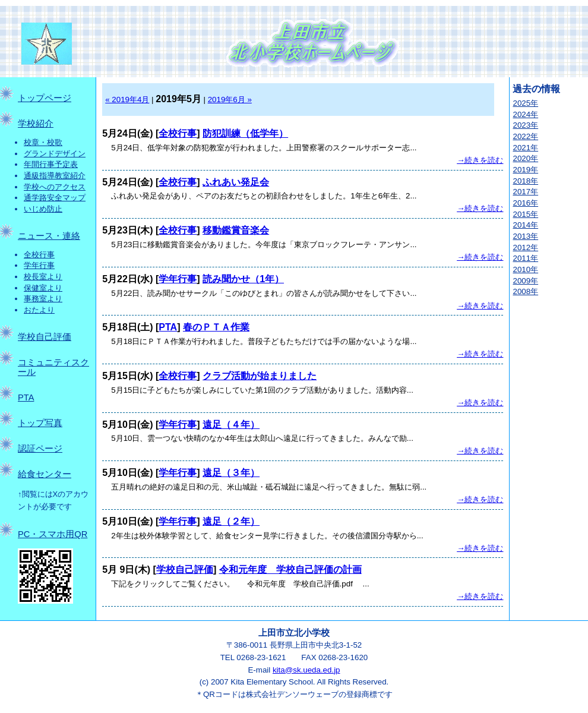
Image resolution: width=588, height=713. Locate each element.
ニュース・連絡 (49, 236)
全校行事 (39, 255)
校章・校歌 (43, 142)
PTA (26, 397)
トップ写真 (40, 423)
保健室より (43, 288)
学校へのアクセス (55, 187)
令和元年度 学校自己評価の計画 (290, 570)
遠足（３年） (231, 473)
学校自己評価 (45, 337)
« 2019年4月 (127, 100)
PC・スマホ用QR (53, 534)
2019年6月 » (230, 100)
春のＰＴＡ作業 (216, 327)
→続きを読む (480, 160)
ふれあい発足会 (236, 182)
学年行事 (39, 265)
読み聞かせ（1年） (243, 279)
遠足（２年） (231, 521)
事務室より (43, 299)
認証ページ (40, 449)
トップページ (45, 98)
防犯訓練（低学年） (245, 133)
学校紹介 (36, 124)
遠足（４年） (231, 425)
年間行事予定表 (51, 164)
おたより (39, 310)
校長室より (43, 277)
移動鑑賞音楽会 (236, 230)
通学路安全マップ (55, 198)
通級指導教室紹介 (55, 176)
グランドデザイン (55, 154)
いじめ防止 (43, 209)
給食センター (45, 474)
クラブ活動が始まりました (260, 376)
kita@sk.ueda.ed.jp (306, 670)
